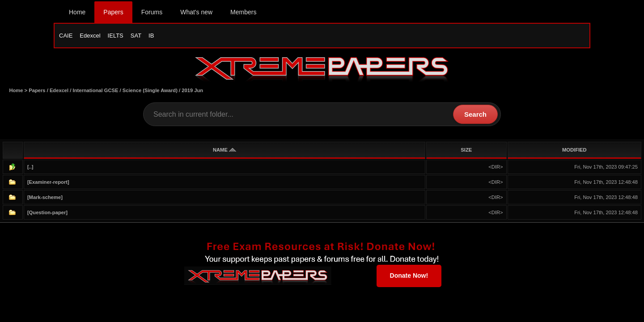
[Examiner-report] (48, 182)
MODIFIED (574, 150)
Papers (113, 12)
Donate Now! (409, 275)
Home (77, 12)
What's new (196, 12)
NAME (225, 150)
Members (243, 12)
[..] (30, 167)
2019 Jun (192, 90)
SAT (136, 36)
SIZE (466, 150)
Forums (152, 12)
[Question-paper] (47, 212)
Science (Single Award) (150, 90)
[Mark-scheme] (45, 197)
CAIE (66, 36)
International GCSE (96, 90)
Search (475, 114)
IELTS (116, 36)
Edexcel (90, 36)
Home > (19, 90)
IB (151, 36)
